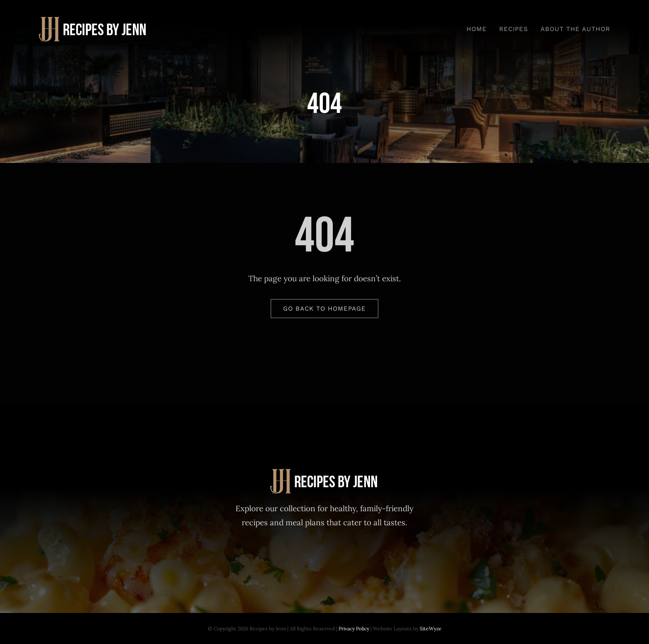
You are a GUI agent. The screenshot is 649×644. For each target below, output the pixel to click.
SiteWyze (431, 628)
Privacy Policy (354, 628)
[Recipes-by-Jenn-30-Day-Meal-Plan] (93, 21)
